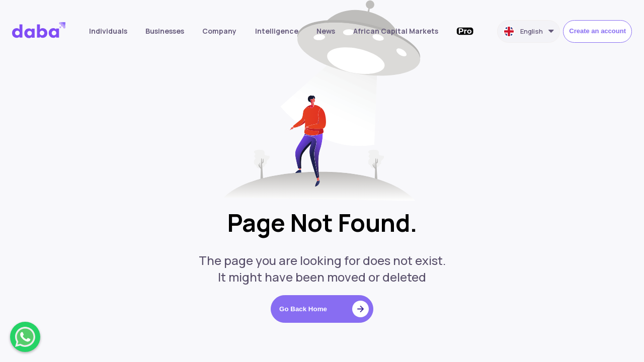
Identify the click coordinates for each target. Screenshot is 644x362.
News (326, 31)
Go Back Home (324, 309)
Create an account (597, 31)
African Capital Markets (396, 31)
